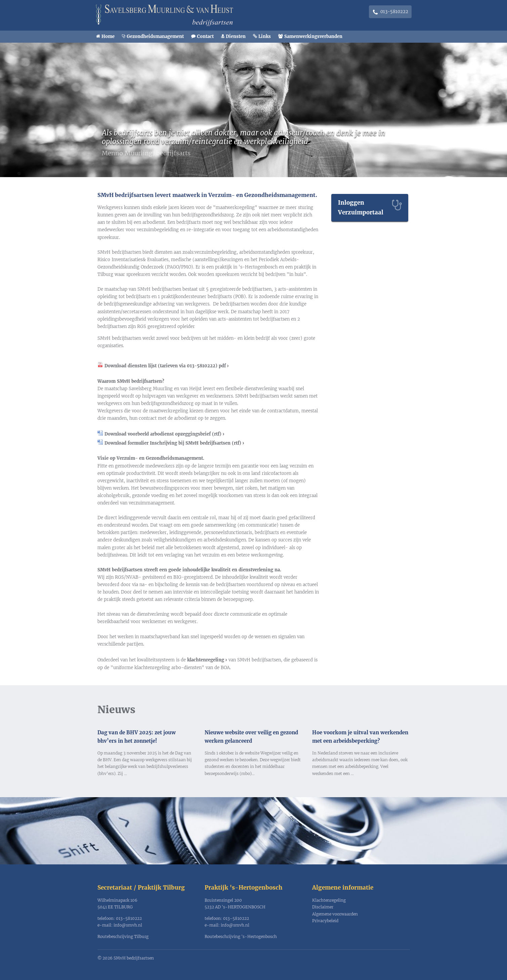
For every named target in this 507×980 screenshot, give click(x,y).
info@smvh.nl (128, 925)
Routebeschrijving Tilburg (123, 936)
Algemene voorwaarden (335, 914)
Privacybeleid (325, 921)
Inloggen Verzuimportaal (361, 208)
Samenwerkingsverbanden (313, 36)
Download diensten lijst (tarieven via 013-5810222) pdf (165, 366)
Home (108, 36)
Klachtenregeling (329, 900)
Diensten (236, 36)
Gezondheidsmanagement (155, 36)
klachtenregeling (206, 660)
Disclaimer (323, 907)
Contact (205, 36)
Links (265, 36)
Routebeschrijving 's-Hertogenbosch (241, 936)
